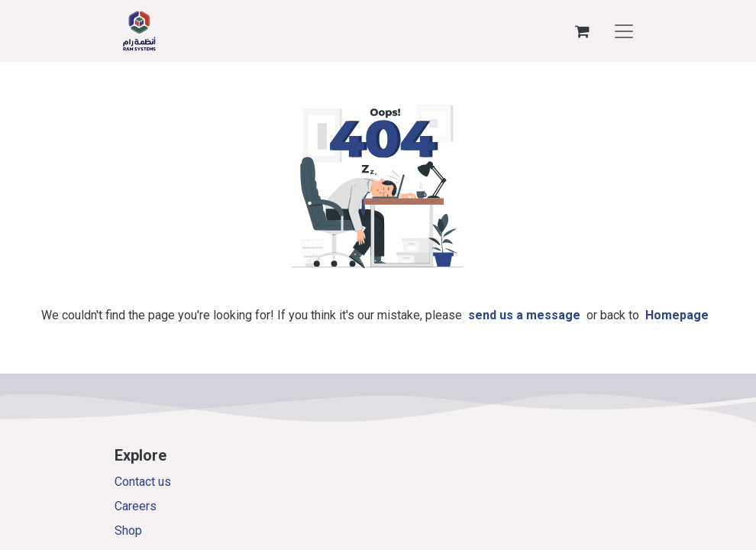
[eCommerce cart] (582, 31)
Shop (128, 531)
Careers (136, 506)
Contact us (143, 482)
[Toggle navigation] (624, 31)
